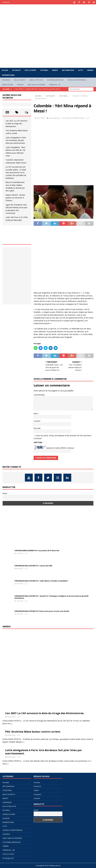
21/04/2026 (20, 553)
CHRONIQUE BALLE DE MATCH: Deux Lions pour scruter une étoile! (42, 611)
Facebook (37, 786)
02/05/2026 (11, 717)
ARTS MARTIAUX (68, 70)
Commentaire (39, 395)
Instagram (37, 794)
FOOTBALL (44, 70)
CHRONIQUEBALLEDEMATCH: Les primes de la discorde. (37, 550)
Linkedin (37, 798)
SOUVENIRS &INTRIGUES (55, 80)
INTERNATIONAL (8, 75)
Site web (37, 428)
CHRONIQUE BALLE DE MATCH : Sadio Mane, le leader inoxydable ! (41, 581)
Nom (36, 414)
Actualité (16, 70)
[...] (11, 723)
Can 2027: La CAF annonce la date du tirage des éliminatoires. (16, 124)
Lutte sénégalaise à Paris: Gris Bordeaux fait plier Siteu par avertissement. (16, 140)
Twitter (36, 790)
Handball (6, 818)
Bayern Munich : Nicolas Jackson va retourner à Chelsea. (15, 198)
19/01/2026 (20, 584)
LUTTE (80, 70)
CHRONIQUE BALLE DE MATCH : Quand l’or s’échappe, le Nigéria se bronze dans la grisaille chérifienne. (51, 597)
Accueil (5, 70)
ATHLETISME (7, 790)
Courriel (37, 421)
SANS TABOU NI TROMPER (36, 85)
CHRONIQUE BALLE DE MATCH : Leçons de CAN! (33, 566)
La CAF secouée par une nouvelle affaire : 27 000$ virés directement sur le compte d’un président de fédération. (16, 172)
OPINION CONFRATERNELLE (77, 80)
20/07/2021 (41, 118)
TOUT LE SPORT (30, 70)
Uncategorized (8, 858)
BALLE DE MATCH (20, 80)
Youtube (37, 782)
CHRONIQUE (6, 80)
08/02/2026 (20, 568)
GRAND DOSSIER (7, 85)
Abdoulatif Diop (54, 118)
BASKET (55, 70)
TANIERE (90, 70)
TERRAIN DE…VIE (55, 85)
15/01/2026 (20, 614)
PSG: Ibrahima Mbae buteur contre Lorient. (33, 732)
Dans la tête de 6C (36, 80)
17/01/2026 (20, 601)
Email (5, 493)
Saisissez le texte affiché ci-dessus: (60, 448)
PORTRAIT (20, 85)
